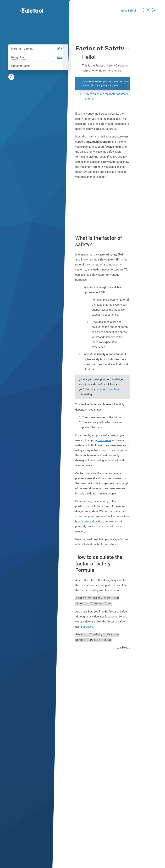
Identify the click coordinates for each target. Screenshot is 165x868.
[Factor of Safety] (47, 66)
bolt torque (104, 440)
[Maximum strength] (46, 49)
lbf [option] (58, 49)
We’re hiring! (128, 11)
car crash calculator (108, 389)
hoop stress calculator (89, 521)
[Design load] (42, 57)
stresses (88, 626)
